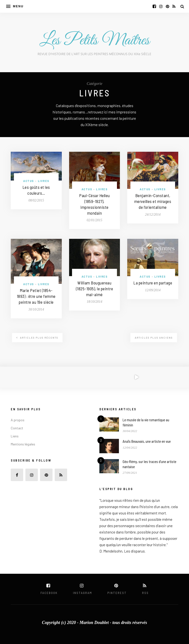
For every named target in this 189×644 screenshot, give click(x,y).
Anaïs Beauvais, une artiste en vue (147, 441)
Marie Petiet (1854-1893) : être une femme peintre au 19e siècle (36, 296)
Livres (44, 181)
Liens (15, 436)
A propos (18, 420)
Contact (17, 428)
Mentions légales (23, 444)
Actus (29, 181)
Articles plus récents (37, 338)
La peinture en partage (153, 283)
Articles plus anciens (154, 338)
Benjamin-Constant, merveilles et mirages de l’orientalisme (153, 201)
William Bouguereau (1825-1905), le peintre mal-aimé (95, 289)
